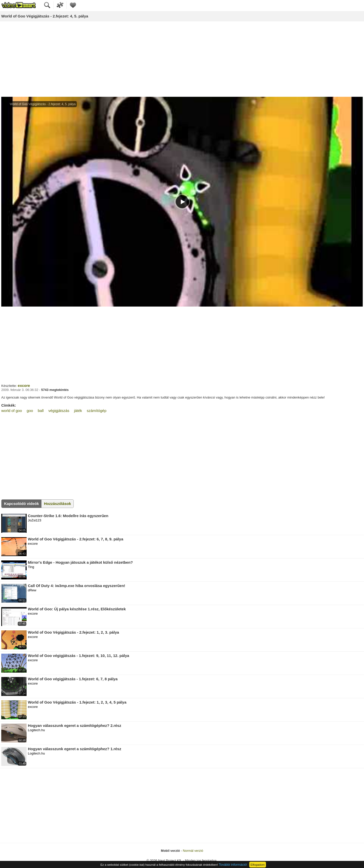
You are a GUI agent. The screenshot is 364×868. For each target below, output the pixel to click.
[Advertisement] (182, 59)
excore (24, 385)
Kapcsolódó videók (22, 504)
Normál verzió (193, 851)
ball (41, 411)
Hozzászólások (58, 504)
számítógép (97, 411)
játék (78, 411)
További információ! (233, 865)
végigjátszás (59, 411)
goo (30, 411)
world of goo (12, 411)
